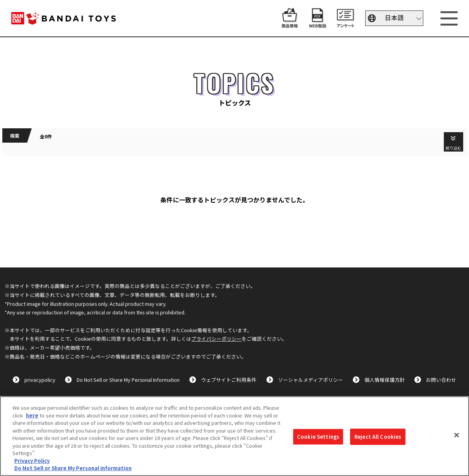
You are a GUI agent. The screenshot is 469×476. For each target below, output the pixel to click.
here (32, 415)
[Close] (457, 435)
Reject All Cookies (378, 437)
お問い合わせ (441, 380)
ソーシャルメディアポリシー (311, 380)
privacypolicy (40, 380)
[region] (234, 436)
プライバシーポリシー (216, 339)
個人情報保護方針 (385, 380)
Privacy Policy (32, 461)
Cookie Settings (318, 437)
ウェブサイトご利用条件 (229, 380)
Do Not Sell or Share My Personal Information (128, 380)
